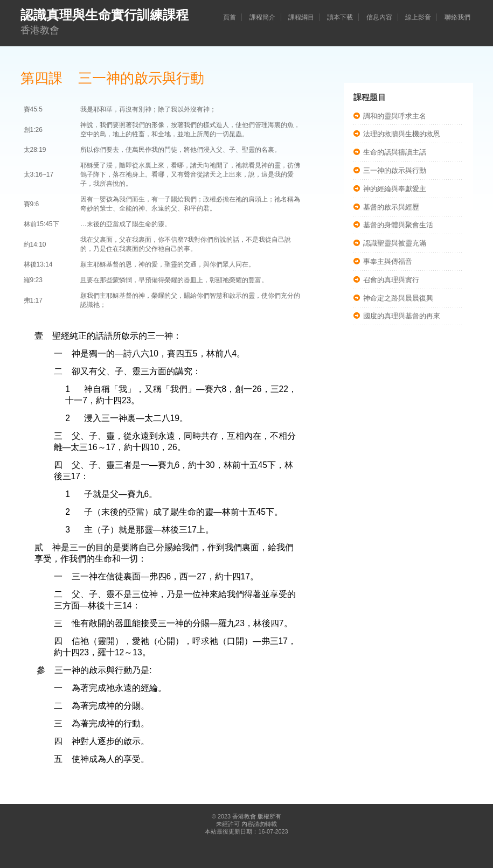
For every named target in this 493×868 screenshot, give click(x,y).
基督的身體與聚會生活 (398, 225)
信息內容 (379, 17)
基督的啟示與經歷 (391, 207)
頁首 (230, 17)
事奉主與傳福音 (388, 261)
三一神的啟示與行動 (395, 170)
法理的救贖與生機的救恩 (402, 134)
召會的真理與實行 (391, 280)
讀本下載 (340, 17)
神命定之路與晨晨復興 (398, 298)
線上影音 (418, 17)
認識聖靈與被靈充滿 (395, 243)
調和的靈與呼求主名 (395, 116)
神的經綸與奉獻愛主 (395, 189)
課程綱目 (301, 17)
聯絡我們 (457, 17)
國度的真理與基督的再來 (402, 316)
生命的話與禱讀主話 (395, 152)
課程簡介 (262, 17)
